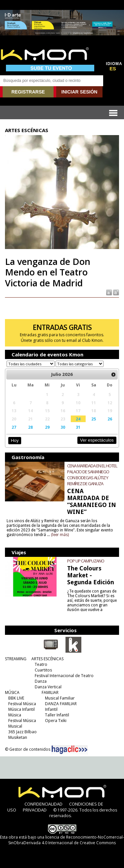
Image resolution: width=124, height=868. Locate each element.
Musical (15, 726)
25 (94, 419)
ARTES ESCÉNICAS (47, 659)
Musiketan (18, 737)
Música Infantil (21, 709)
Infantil (51, 709)
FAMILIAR (50, 692)
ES (113, 69)
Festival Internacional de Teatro (64, 676)
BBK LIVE (16, 698)
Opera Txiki (56, 721)
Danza (41, 681)
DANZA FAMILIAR (61, 704)
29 (47, 427)
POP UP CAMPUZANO (86, 561)
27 (14, 427)
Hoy (15, 440)
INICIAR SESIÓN (80, 92)
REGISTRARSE (28, 92)
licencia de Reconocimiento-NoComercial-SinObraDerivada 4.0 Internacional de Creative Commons (66, 840)
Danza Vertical (48, 687)
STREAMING (16, 659)
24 (78, 419)
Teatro (41, 664)
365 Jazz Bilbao (22, 732)
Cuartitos (43, 670)
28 (30, 427)
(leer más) (60, 535)
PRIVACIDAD (35, 810)
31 (78, 427)
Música (15, 715)
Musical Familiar (60, 698)
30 (63, 427)
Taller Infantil (57, 715)
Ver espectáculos (97, 440)
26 (110, 419)
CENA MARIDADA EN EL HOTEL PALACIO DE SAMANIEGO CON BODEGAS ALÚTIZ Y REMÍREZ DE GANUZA (92, 475)
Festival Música (22, 704)
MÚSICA (12, 692)
